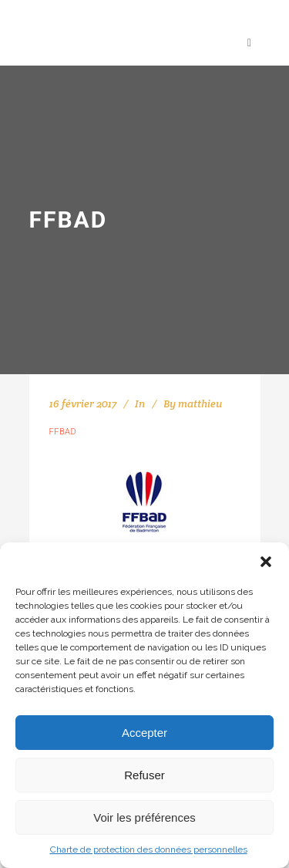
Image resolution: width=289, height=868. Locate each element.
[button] (266, 562)
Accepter (144, 733)
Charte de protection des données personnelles (149, 849)
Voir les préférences (144, 817)
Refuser (144, 775)
